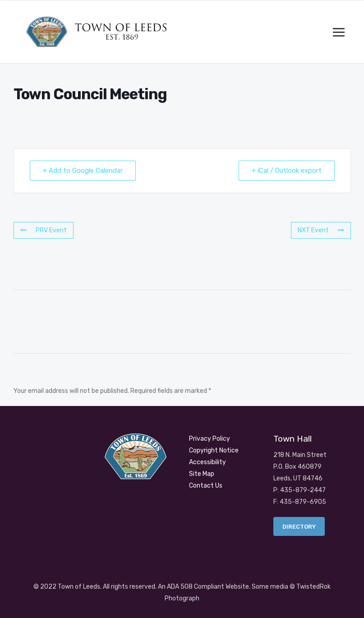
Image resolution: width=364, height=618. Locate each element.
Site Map (202, 474)
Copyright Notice (214, 450)
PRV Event (44, 230)
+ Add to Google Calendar (83, 171)
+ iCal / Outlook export (287, 171)
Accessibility (207, 462)
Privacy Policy (210, 439)
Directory (299, 527)
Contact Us (206, 486)
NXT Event (321, 230)
